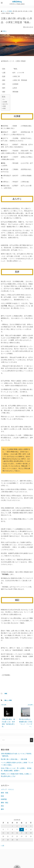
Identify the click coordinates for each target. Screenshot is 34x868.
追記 (4, 108)
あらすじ (6, 104)
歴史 (2, 806)
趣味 (2, 809)
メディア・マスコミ (7, 789)
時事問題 (4, 799)
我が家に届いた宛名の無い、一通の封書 (14, 759)
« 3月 (3, 846)
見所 (4, 106)
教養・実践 (5, 793)
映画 (6, 694)
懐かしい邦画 (8, 700)
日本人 (4, 31)
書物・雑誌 (5, 803)
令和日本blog (17, 2)
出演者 (5, 102)
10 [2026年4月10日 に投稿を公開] (22, 829)
